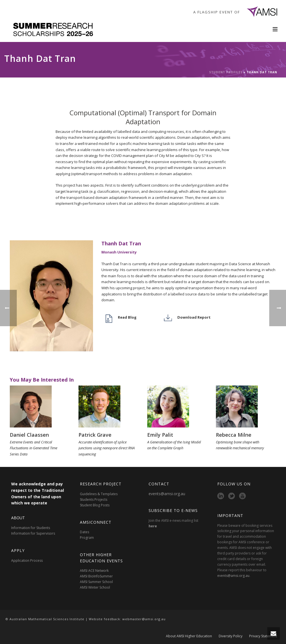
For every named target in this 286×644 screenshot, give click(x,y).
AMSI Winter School (95, 587)
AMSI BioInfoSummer (96, 576)
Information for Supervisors (33, 533)
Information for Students (31, 528)
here (153, 526)
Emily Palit (160, 435)
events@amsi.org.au (167, 494)
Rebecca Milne (234, 435)
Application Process (27, 560)
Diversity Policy (231, 636)
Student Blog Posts (95, 505)
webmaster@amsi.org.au (144, 619)
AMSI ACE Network (94, 571)
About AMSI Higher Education (189, 636)
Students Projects (94, 500)
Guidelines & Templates (99, 494)
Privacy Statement (263, 636)
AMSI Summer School (96, 582)
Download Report (194, 317)
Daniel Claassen (29, 435)
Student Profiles (226, 72)
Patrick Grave (95, 435)
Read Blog (127, 317)
